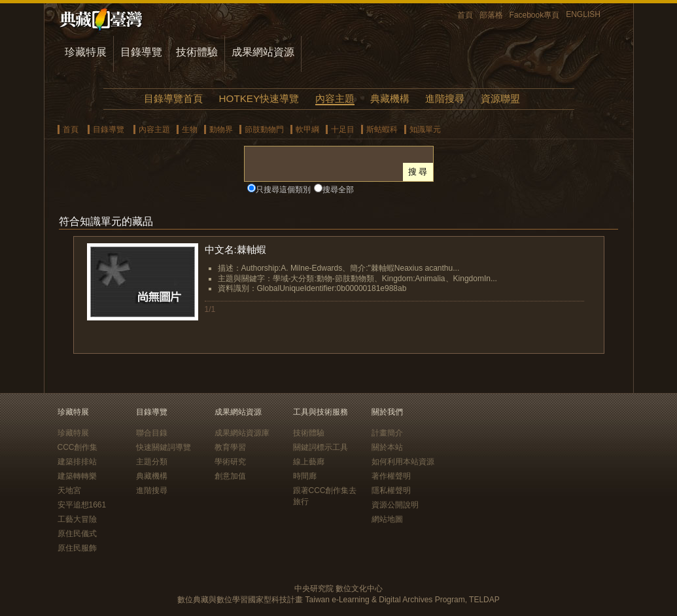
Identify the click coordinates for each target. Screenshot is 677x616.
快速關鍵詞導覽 (164, 447)
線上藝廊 (309, 462)
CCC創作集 (78, 447)
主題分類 (152, 462)
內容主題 (335, 98)
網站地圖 (387, 519)
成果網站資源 (263, 52)
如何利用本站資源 (403, 462)
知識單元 (425, 129)
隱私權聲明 (391, 490)
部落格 (491, 15)
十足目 (343, 129)
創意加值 (230, 476)
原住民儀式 (77, 534)
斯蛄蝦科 (382, 129)
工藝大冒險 (77, 519)
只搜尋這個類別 (283, 190)
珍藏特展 (86, 52)
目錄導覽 (141, 52)
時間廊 (305, 476)
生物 (190, 129)
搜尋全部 (338, 190)
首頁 (465, 15)
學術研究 (230, 462)
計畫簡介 (387, 433)
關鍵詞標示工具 (321, 447)
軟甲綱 (307, 129)
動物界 (221, 129)
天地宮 (69, 490)
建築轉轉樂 (77, 476)
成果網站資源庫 (242, 433)
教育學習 (230, 447)
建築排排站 (77, 462)
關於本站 (387, 447)
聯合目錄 (152, 433)
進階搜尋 (445, 98)
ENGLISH (583, 14)
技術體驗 (197, 52)
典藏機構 (390, 98)
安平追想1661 (82, 505)
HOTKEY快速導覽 (259, 98)
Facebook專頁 (535, 15)
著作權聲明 (391, 476)
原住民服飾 (77, 548)
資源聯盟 (500, 98)
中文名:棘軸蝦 (235, 249)
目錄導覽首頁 (173, 98)
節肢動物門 (264, 129)
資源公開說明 (395, 505)
